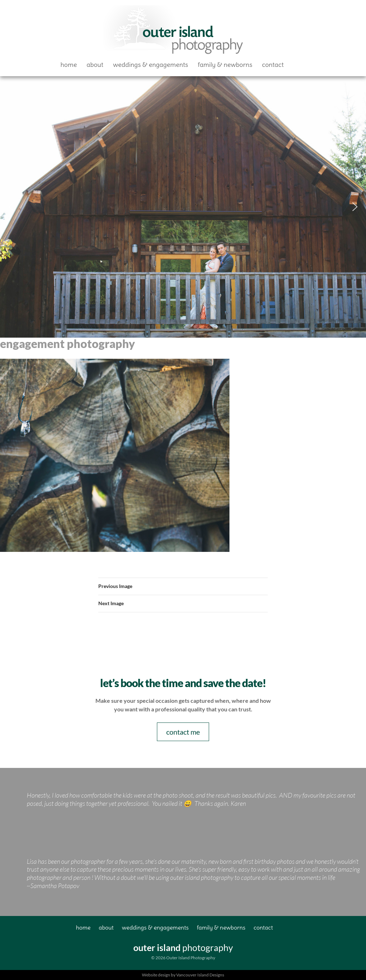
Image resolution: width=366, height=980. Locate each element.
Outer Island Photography (174, 31)
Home (69, 65)
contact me (183, 732)
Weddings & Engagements (150, 65)
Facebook (299, 65)
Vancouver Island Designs (200, 975)
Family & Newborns (225, 65)
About (95, 65)
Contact (273, 65)
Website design (156, 975)
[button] (11, 207)
